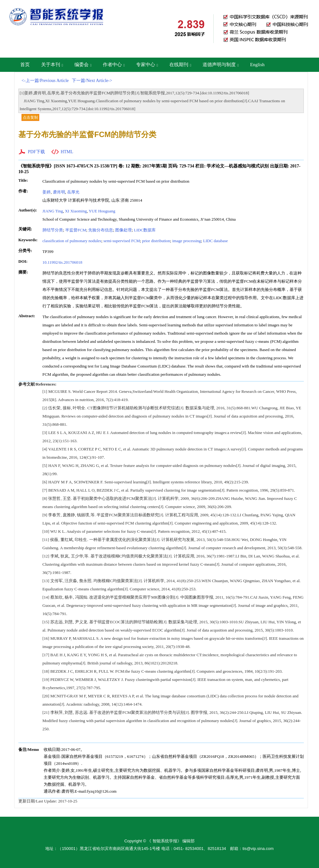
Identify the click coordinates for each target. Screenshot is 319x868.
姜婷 (47, 192)
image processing (187, 241)
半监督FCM (76, 230)
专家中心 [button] (147, 65)
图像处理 (123, 230)
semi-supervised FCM (122, 241)
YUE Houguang (102, 211)
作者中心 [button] (114, 65)
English (257, 65)
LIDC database (216, 241)
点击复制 (30, 117)
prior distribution (156, 241)
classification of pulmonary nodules (72, 241)
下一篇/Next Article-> (92, 81)
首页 (25, 65)
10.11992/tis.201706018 (62, 262)
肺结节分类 (53, 230)
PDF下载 (36, 152)
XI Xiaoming (76, 211)
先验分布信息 (101, 230)
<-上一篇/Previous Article (45, 81)
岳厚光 (73, 192)
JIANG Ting (53, 211)
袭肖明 (59, 192)
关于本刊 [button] (52, 65)
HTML (67, 152)
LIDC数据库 (145, 230)
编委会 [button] (83, 65)
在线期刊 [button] (180, 65)
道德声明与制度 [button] (221, 65)
